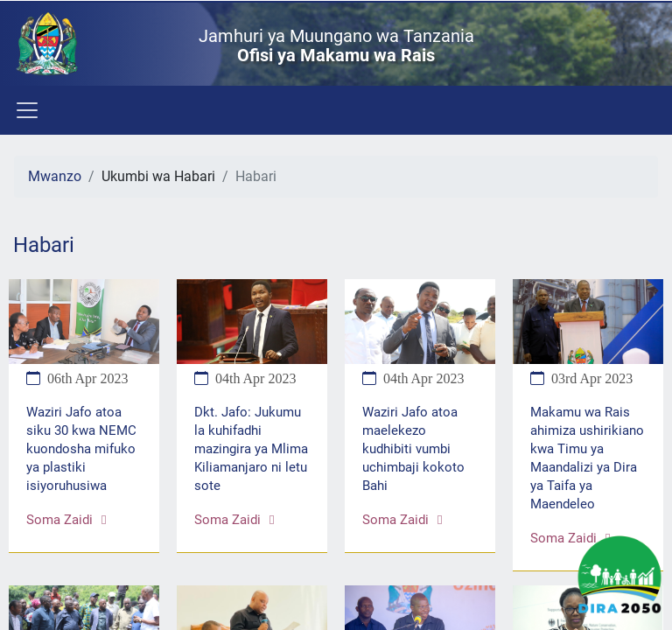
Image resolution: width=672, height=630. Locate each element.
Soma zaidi (66, 520)
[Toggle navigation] (26, 110)
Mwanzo (55, 176)
